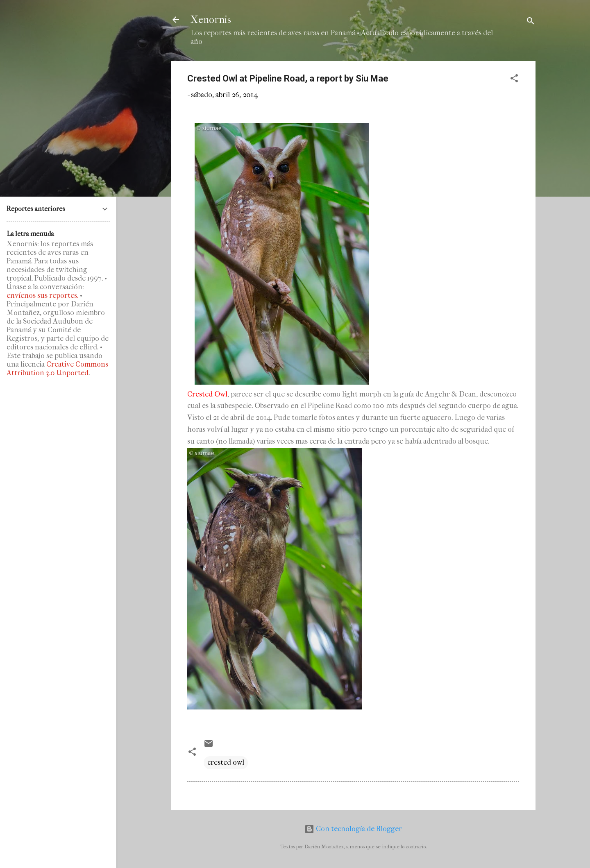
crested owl (226, 763)
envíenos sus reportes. (42, 296)
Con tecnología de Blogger (353, 829)
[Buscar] (531, 22)
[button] (514, 80)
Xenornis (211, 20)
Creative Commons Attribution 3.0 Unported (57, 369)
